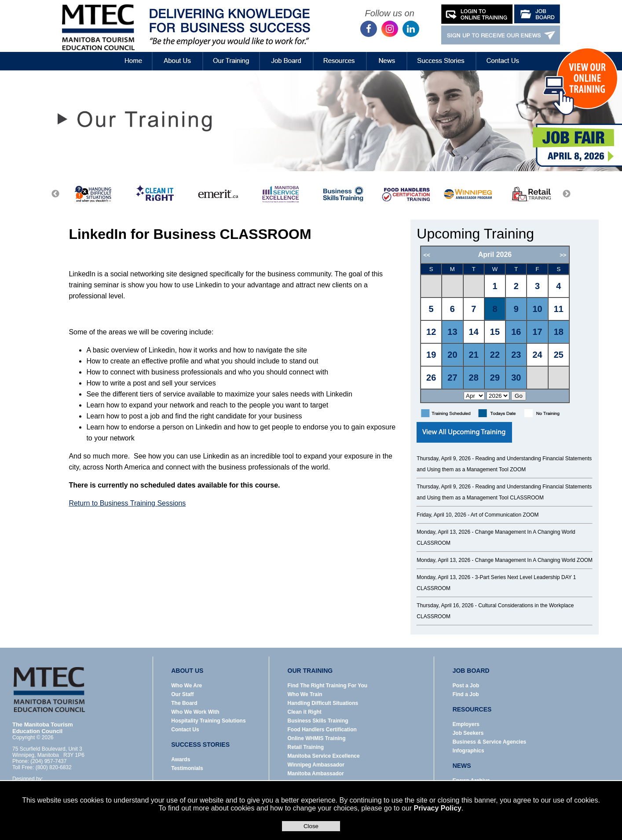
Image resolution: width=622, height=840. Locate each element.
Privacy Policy (437, 808)
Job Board (286, 55)
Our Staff (182, 694)
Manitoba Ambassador (316, 774)
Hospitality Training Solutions (208, 721)
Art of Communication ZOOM (505, 515)
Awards (181, 759)
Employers (466, 724)
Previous (55, 194)
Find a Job (466, 694)
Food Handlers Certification (322, 730)
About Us (178, 55)
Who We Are (187, 686)
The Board (184, 703)
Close (311, 826)
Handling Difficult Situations (323, 703)
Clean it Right (305, 712)
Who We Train (305, 694)
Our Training (231, 55)
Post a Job (466, 686)
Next (567, 194)
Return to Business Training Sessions (127, 503)
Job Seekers (468, 733)
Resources (340, 55)
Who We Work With (195, 712)
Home (126, 55)
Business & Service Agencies (490, 742)
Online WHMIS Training (317, 738)
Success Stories (441, 55)
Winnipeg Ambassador (316, 765)
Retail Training (306, 747)
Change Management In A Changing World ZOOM (534, 560)
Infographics (468, 751)
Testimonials (187, 768)
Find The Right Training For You (328, 686)
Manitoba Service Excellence (324, 756)
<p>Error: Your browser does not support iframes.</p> (506, 324)
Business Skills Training (318, 721)
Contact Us (503, 55)
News (387, 55)
